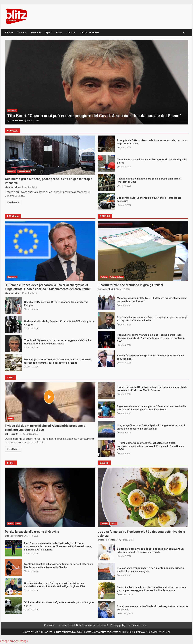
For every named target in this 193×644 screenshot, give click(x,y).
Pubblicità (102, 625)
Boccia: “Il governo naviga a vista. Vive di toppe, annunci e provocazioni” (106, 359)
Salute (114, 524)
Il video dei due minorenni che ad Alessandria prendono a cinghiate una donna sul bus (50, 402)
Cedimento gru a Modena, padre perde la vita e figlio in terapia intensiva (50, 155)
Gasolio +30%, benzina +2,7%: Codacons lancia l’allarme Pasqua (13, 305)
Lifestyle (71, 32)
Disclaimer (134, 625)
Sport (49, 32)
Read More (13, 202)
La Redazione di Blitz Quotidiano (76, 625)
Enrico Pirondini (15, 536)
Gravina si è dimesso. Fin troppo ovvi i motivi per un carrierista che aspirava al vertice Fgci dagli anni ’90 (13, 586)
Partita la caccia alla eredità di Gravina (50, 497)
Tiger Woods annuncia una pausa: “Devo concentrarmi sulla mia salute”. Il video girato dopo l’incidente (106, 410)
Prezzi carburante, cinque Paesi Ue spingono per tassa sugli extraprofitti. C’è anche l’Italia (106, 321)
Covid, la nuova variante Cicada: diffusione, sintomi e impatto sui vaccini (106, 610)
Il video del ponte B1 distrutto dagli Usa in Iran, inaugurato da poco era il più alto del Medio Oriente (106, 391)
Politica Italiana (117, 277)
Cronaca (22, 32)
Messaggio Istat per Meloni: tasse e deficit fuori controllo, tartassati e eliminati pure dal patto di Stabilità (13, 363)
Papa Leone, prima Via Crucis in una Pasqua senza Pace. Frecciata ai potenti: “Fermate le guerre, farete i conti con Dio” (106, 340)
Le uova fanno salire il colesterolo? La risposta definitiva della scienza (143, 497)
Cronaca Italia (24, 172)
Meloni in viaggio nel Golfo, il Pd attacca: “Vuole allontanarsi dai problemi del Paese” (106, 301)
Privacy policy (118, 625)
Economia (36, 32)
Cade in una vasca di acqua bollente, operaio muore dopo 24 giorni (106, 163)
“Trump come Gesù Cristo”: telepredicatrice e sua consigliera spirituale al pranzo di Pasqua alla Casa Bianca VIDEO (106, 448)
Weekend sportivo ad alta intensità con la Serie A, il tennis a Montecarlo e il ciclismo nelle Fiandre (13, 567)
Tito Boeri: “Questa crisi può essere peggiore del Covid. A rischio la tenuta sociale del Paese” (96, 82)
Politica (9, 32)
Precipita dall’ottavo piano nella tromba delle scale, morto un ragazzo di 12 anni (106, 144)
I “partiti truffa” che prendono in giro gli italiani (143, 251)
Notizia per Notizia (89, 32)
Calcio (11, 524)
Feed (145, 625)
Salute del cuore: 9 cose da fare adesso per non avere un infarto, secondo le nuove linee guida (106, 552)
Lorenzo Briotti (15, 434)
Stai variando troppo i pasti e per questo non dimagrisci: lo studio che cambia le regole (106, 571)
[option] (96, 82)
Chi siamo (50, 625)
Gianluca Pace (16, 121)
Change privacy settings (14, 641)
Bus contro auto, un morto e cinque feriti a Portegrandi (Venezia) (106, 201)
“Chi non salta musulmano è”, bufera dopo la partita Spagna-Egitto (13, 606)
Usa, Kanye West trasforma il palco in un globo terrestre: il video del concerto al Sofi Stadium (106, 429)
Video (59, 32)
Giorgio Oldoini (107, 289)
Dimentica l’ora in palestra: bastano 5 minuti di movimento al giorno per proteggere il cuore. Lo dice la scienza (106, 590)
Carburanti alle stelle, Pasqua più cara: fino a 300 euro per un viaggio (13, 325)
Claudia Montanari (109, 540)
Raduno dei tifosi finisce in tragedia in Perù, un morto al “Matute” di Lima (106, 182)
